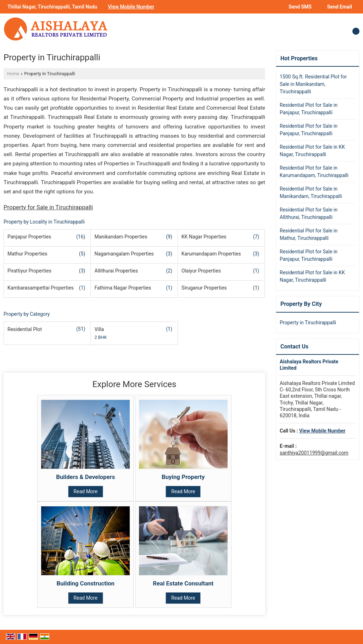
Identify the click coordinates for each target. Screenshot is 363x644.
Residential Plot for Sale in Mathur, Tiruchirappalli (309, 234)
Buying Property (183, 477)
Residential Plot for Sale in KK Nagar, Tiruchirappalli (312, 151)
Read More (86, 491)
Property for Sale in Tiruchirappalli (48, 207)
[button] (131, 7)
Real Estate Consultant (183, 583)
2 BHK (100, 337)
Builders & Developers (85, 477)
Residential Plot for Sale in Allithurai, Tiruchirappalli (309, 213)
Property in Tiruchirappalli (308, 323)
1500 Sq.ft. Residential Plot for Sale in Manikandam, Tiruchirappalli (313, 84)
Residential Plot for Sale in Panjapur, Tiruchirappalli (309, 109)
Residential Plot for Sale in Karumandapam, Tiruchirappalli (314, 172)
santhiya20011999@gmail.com (314, 453)
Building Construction (86, 583)
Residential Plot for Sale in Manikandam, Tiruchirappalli (311, 192)
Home (13, 74)
